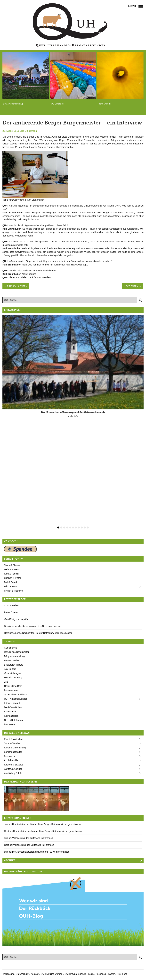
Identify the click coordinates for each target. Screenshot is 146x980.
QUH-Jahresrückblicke (16, 695)
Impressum (10, 724)
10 (85, 528)
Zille (6, 682)
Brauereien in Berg (14, 665)
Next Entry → (132, 286)
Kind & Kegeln (11, 574)
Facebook (101, 974)
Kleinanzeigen (11, 716)
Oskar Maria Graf (13, 686)
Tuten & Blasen (12, 565)
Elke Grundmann (28, 131)
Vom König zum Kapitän (16, 619)
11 (88, 528)
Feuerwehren (11, 690)
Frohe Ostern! (11, 612)
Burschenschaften (13, 752)
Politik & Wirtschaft (14, 739)
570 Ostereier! (11, 605)
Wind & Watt (10, 586)
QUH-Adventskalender (16, 699)
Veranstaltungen (12, 673)
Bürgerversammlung (14, 656)
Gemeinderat (11, 648)
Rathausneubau (12, 660)
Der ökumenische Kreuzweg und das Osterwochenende (32, 626)
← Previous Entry (16, 286)
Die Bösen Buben (13, 707)
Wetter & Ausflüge (13, 769)
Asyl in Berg (10, 669)
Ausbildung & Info (13, 773)
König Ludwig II (12, 703)
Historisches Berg (13, 678)
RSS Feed (122, 974)
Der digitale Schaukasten (17, 652)
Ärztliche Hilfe (11, 760)
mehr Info (73, 416)
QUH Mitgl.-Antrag (13, 720)
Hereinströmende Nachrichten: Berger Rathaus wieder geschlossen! (39, 633)
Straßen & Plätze (13, 578)
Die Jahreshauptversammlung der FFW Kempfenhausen (41, 852)
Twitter (111, 974)
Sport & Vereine (12, 743)
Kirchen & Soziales (14, 765)
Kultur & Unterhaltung (15, 748)
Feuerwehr (10, 756)
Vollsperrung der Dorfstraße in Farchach (33, 838)
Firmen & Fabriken (13, 591)
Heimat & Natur (12, 569)
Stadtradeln (10, 712)
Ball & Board (10, 582)
